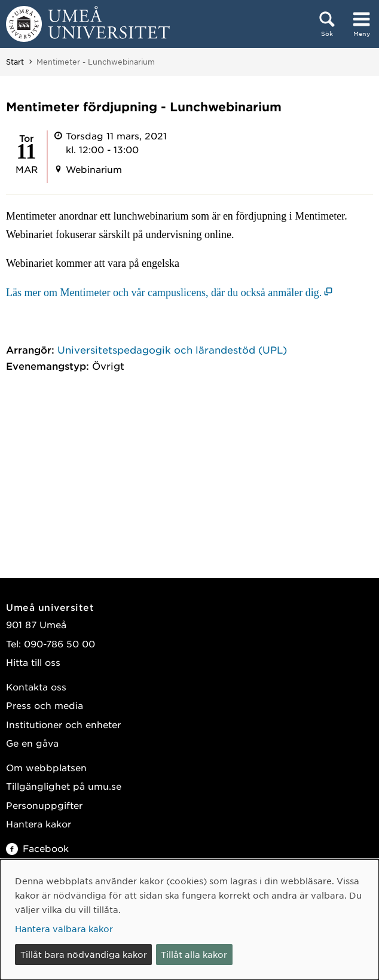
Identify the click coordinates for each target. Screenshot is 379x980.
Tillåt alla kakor (194, 954)
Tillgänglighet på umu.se (64, 786)
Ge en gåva (32, 743)
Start (15, 62)
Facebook (37, 848)
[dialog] (189, 920)
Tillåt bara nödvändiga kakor (84, 954)
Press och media (45, 705)
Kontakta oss (36, 687)
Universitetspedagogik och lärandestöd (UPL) (172, 349)
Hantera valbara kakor (64, 929)
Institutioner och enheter (63, 724)
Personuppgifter (44, 805)
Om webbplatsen (46, 767)
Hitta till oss (33, 662)
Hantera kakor (39, 824)
